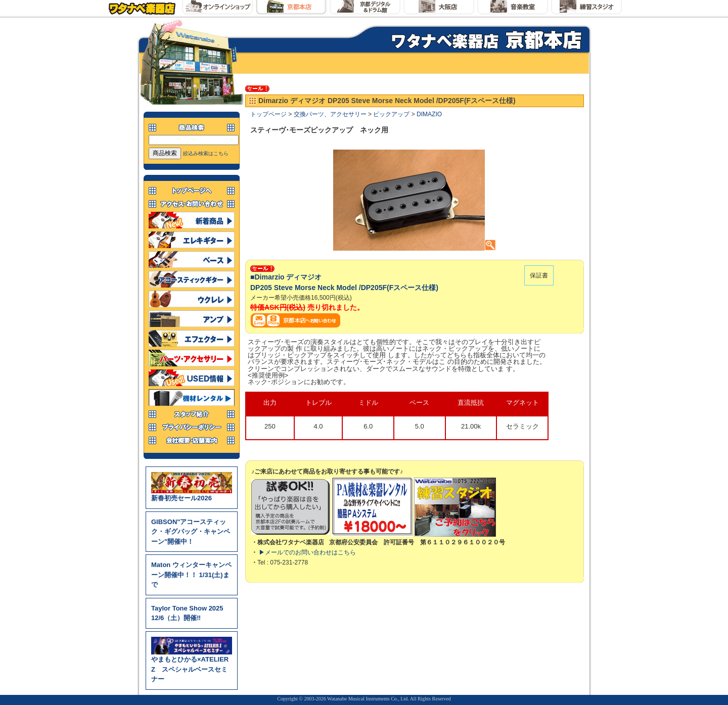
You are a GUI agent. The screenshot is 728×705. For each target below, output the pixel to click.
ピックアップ (391, 114)
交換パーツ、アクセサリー (330, 114)
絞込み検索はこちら (206, 153)
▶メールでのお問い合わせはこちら (307, 552)
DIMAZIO (429, 114)
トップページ (268, 114)
